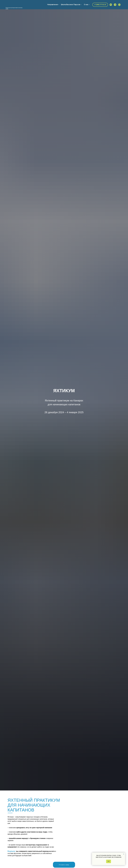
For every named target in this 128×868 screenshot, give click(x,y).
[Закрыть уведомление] (124, 854)
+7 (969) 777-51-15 (100, 5)
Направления (53, 5)
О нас (86, 5)
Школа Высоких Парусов (71, 5)
